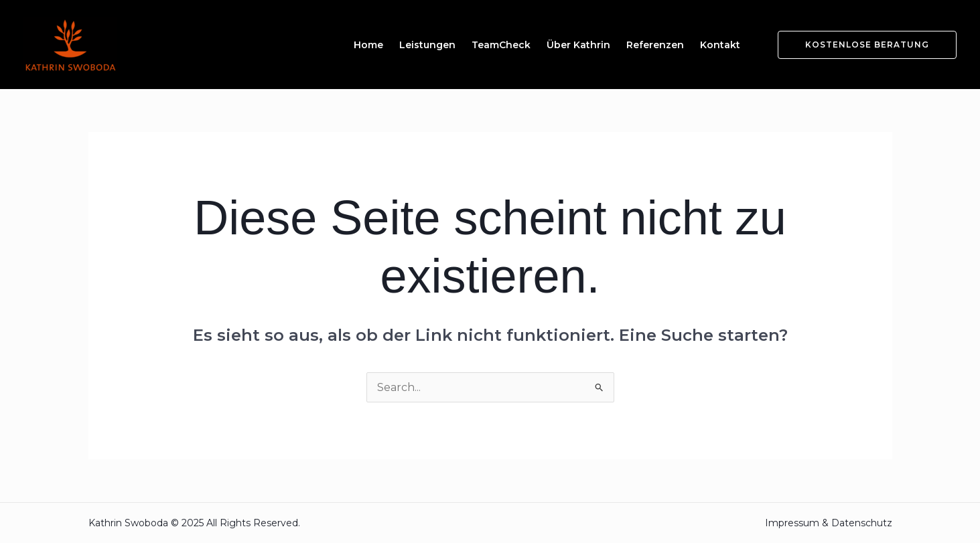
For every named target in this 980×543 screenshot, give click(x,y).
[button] (859, 45)
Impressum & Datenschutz (829, 523)
